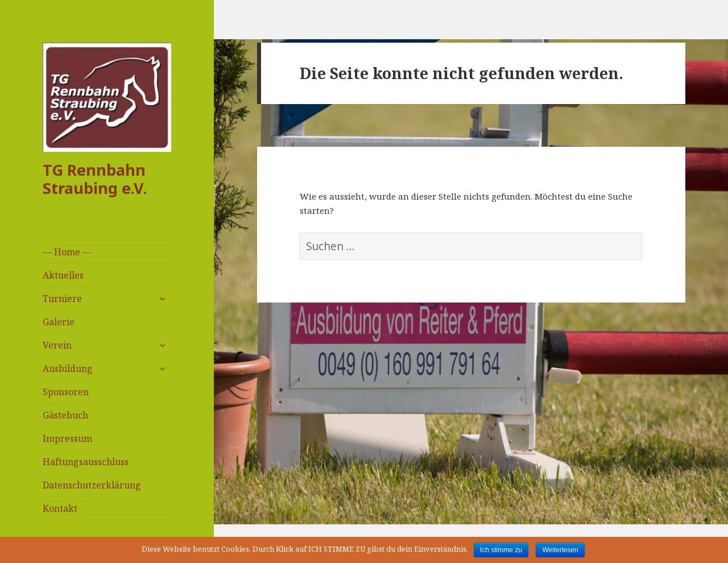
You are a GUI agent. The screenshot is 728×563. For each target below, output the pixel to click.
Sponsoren (66, 392)
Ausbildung (68, 369)
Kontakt (60, 508)
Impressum (67, 438)
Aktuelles (63, 275)
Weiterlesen (560, 550)
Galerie (59, 322)
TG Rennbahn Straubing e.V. (95, 179)
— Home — (67, 252)
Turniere (62, 299)
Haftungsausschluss (86, 462)
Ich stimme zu (501, 550)
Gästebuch (65, 415)
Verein (57, 345)
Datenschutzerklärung (92, 485)
